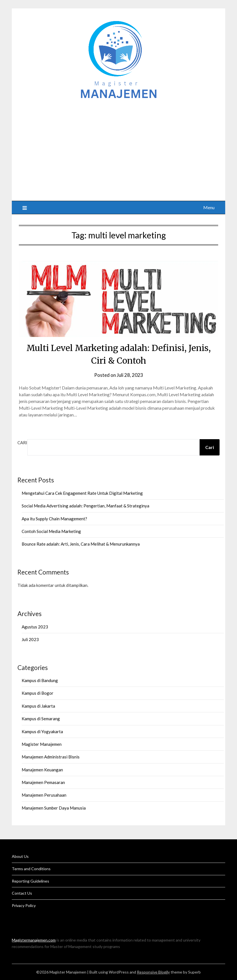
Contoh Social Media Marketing (51, 531)
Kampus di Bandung (40, 680)
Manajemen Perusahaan (44, 795)
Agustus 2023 (35, 627)
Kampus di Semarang (41, 719)
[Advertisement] (118, 147)
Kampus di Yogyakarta (42, 731)
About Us (20, 856)
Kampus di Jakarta (38, 706)
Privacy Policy (24, 905)
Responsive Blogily (153, 972)
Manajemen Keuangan (42, 770)
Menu (209, 207)
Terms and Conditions (31, 869)
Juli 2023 (30, 639)
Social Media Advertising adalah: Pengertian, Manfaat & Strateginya (85, 506)
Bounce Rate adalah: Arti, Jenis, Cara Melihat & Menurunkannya (81, 544)
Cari (22, 443)
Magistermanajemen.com (34, 940)
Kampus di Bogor (38, 693)
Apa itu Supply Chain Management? (54, 519)
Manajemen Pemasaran (43, 782)
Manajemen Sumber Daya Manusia (54, 808)
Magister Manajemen (42, 744)
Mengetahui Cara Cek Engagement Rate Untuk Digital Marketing (82, 493)
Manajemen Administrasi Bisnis (51, 757)
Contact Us (22, 893)
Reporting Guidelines (31, 881)
